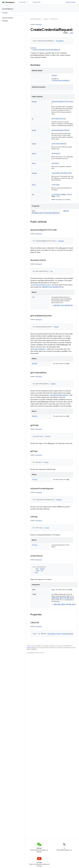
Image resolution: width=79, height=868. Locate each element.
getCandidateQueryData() (60, 395)
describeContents (58, 119)
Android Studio (71, 2)
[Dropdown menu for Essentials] (28, 2)
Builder (54, 75)
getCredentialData (58, 144)
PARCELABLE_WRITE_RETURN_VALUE (63, 598)
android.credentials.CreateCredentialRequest (47, 50)
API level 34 (39, 24)
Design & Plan (37, 2)
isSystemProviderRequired (61, 173)
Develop (46, 19)
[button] (12, 21)
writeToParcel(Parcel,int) (41, 285)
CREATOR (66, 211)
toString (55, 185)
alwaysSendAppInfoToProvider (62, 102)
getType (55, 163)
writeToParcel (57, 194)
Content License (31, 648)
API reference (8, 9)
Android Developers (36, 19)
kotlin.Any (33, 48)
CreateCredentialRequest (61, 81)
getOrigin (55, 153)
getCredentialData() (38, 349)
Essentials (22, 2)
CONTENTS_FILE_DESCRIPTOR (52, 287)
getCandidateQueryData (60, 130)
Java (72, 33)
